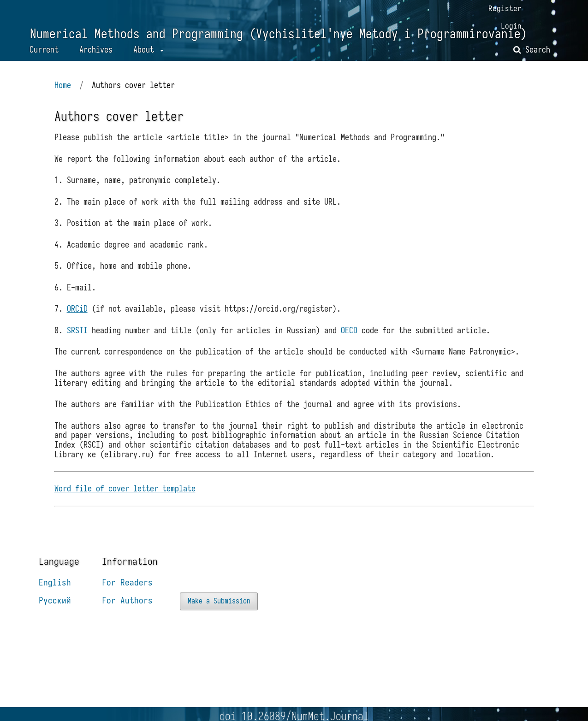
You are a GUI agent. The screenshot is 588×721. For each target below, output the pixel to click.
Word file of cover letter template (126, 501)
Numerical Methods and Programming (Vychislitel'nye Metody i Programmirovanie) (278, 42)
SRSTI (78, 341)
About (146, 58)
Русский (55, 615)
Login (511, 26)
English (55, 597)
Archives (96, 58)
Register (505, 8)
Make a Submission (220, 615)
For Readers (127, 597)
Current (44, 58)
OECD (350, 341)
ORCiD (78, 320)
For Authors (127, 615)
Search (532, 58)
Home (64, 95)
